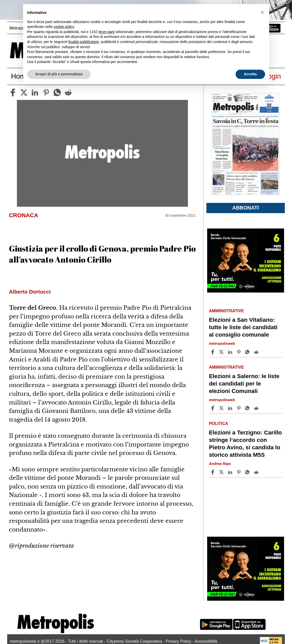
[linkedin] (35, 92)
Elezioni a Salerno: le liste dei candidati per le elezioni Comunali (244, 384)
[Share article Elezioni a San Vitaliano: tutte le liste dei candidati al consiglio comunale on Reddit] (257, 352)
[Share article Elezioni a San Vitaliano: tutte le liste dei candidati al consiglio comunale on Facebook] (213, 352)
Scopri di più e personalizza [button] (59, 74)
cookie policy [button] (64, 27)
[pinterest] (46, 92)
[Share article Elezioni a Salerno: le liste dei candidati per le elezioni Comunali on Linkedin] (231, 408)
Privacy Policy (178, 641)
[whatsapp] (57, 92)
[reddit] (68, 92)
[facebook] (13, 92)
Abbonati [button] (246, 208)
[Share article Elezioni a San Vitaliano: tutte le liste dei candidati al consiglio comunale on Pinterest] (239, 352)
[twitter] (24, 92)
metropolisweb (222, 344)
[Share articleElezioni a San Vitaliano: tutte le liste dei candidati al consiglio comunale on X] (222, 352)
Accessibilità (206, 641)
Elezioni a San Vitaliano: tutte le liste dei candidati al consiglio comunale (243, 327)
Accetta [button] (250, 74)
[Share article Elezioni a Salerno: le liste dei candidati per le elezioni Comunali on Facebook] (213, 408)
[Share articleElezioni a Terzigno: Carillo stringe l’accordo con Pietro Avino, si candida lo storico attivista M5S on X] (222, 472)
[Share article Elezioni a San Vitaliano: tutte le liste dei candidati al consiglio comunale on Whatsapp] (248, 352)
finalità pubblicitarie (84, 42)
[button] (263, 12)
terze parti (106, 32)
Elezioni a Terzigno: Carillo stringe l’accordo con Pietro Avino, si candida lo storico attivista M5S (245, 444)
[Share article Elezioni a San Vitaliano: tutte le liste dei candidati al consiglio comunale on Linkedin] (231, 352)
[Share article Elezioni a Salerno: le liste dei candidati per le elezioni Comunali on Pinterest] (239, 408)
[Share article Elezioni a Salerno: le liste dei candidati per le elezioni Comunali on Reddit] (257, 408)
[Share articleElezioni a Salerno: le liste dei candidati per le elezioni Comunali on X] (222, 408)
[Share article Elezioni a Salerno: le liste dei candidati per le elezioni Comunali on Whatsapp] (248, 408)
